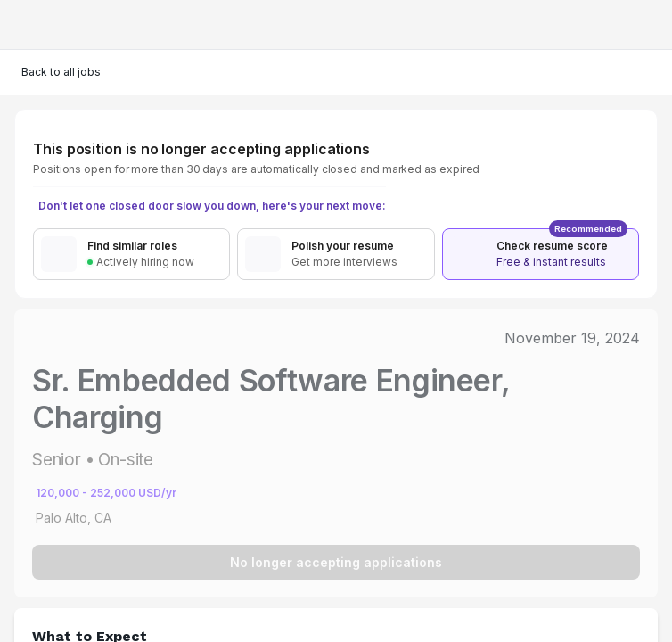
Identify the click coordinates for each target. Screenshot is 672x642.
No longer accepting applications (336, 562)
